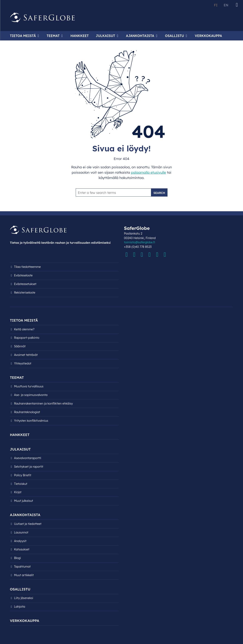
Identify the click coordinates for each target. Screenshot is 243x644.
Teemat (53, 36)
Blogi (18, 558)
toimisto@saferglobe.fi (140, 242)
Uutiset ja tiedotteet (28, 524)
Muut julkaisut (24, 501)
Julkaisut (106, 36)
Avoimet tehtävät (26, 355)
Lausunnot (21, 532)
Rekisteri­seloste (25, 293)
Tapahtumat (22, 567)
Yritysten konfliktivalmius (31, 421)
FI (216, 5)
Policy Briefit (23, 475)
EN (226, 5)
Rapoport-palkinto (27, 338)
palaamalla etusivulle (149, 172)
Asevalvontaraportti (28, 458)
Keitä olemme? (24, 329)
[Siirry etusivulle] (42, 18)
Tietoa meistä (23, 36)
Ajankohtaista (140, 36)
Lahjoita (20, 607)
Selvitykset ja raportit (29, 467)
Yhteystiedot (23, 363)
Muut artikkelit (24, 575)
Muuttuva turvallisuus (29, 386)
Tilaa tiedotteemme (27, 267)
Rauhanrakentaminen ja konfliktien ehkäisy (43, 404)
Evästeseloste (23, 275)
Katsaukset (22, 549)
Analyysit (20, 541)
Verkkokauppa (208, 36)
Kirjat (18, 492)
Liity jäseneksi (24, 598)
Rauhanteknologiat (27, 412)
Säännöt (20, 346)
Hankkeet (79, 36)
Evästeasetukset (25, 284)
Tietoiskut (21, 484)
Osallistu (175, 36)
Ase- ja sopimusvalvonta (31, 395)
